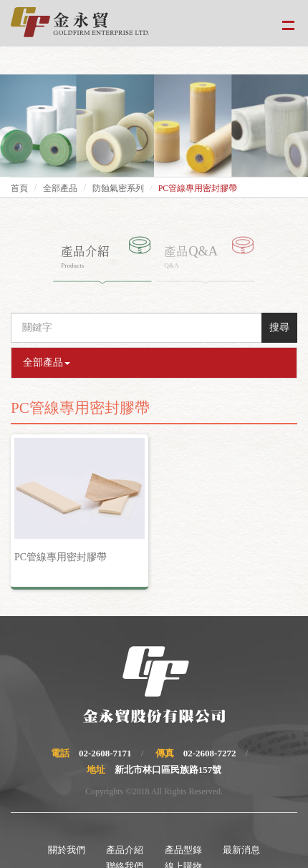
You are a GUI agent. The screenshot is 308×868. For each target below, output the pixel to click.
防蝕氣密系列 (118, 188)
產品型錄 (183, 850)
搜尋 (279, 327)
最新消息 (241, 850)
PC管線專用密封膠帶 (61, 557)
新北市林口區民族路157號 (168, 770)
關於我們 (67, 850)
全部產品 (60, 188)
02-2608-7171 (105, 753)
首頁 (19, 188)
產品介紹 (125, 850)
